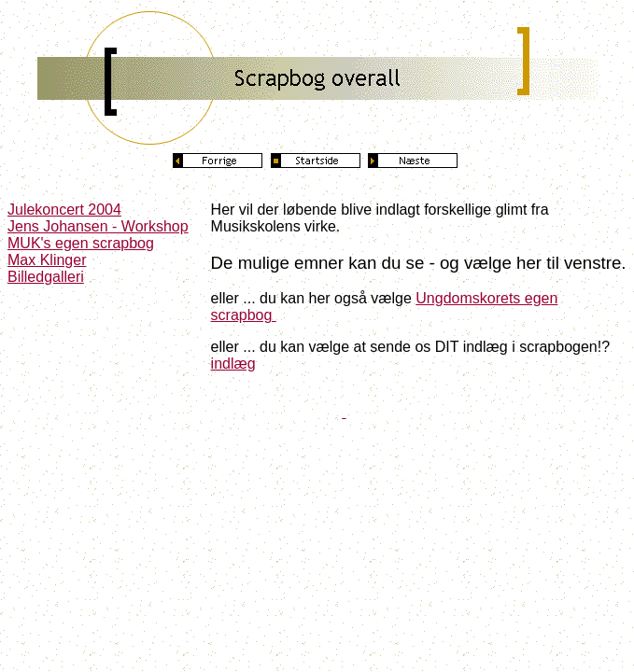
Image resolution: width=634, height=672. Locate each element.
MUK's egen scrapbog (81, 243)
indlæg (233, 364)
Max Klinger (47, 260)
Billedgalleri (46, 277)
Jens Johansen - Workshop (98, 226)
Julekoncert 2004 (64, 210)
